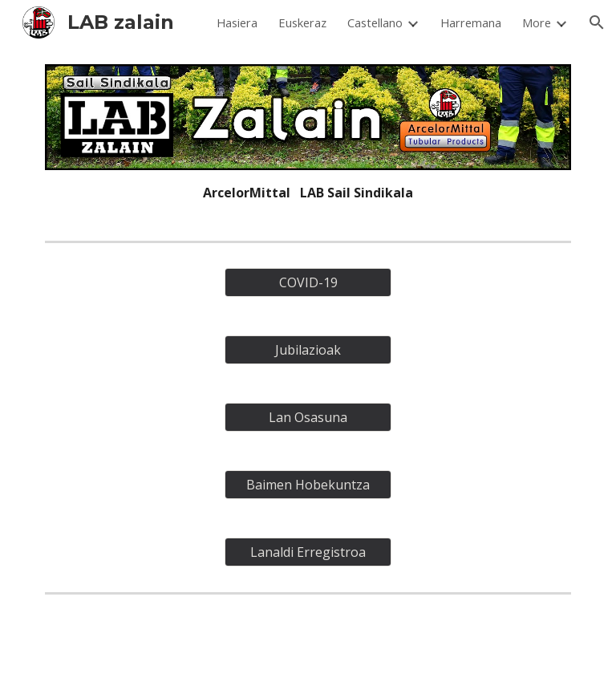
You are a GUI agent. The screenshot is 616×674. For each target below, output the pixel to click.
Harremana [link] (471, 22)
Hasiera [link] (237, 22)
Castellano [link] (375, 22)
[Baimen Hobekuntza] (308, 485)
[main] (308, 193)
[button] (597, 22)
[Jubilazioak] (308, 350)
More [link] (537, 22)
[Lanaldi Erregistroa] (308, 552)
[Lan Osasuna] (308, 417)
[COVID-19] (308, 282)
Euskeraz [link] (302, 22)
